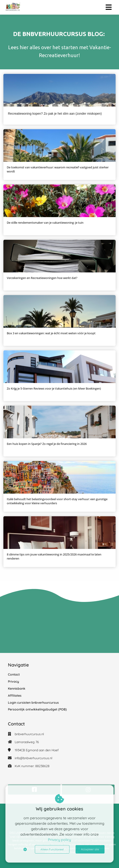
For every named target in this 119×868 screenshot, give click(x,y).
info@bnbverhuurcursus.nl (33, 758)
